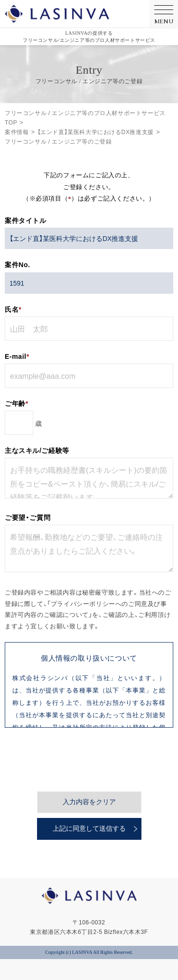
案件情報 (17, 132)
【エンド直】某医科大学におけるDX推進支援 (96, 132)
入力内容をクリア (89, 767)
